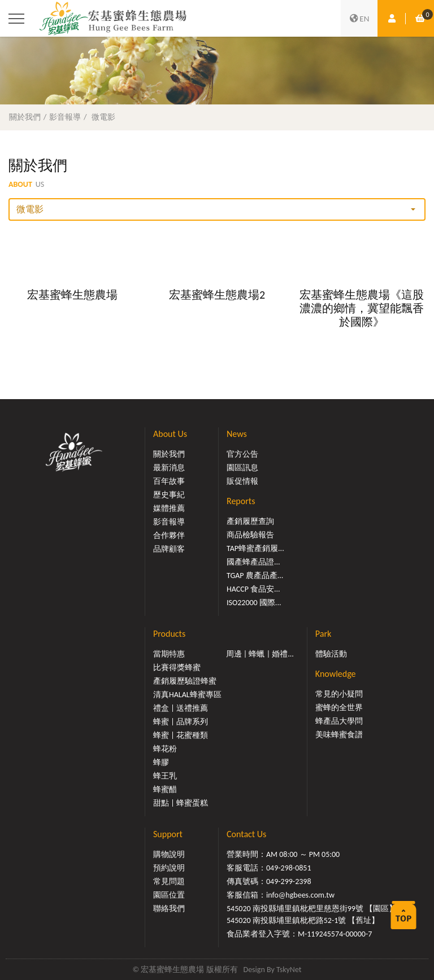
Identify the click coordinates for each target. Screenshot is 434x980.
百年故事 (169, 481)
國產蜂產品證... (253, 562)
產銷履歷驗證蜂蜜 (185, 681)
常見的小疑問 (339, 694)
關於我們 (25, 117)
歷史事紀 (169, 495)
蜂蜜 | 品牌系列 (181, 722)
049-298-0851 (289, 868)
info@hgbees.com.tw (300, 895)
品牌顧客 (169, 549)
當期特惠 (169, 654)
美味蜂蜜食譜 (339, 735)
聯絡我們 (169, 909)
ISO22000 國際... (254, 603)
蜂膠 (161, 762)
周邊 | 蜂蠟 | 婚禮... (260, 654)
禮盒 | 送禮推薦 (181, 708)
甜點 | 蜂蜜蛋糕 (181, 803)
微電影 (103, 117)
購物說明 (169, 854)
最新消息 (169, 468)
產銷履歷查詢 (250, 521)
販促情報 (242, 481)
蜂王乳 (165, 776)
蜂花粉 (165, 749)
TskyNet (289, 970)
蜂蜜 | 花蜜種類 (181, 735)
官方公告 (242, 454)
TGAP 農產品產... (255, 576)
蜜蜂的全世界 (339, 708)
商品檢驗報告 (250, 535)
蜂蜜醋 (165, 789)
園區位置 (169, 895)
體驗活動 (331, 654)
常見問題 (169, 881)
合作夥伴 (169, 535)
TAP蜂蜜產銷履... (255, 548)
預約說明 (169, 868)
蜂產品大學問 (339, 721)
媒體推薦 (169, 508)
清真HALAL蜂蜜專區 (187, 695)
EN (359, 19)
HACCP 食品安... (253, 589)
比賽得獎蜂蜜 (177, 668)
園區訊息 (242, 468)
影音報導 (65, 117)
